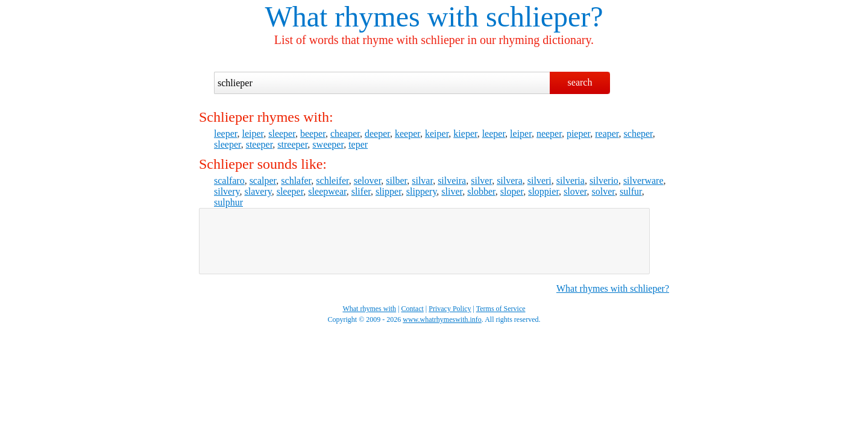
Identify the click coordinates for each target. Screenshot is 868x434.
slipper (388, 191)
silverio (604, 181)
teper (358, 144)
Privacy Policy (450, 309)
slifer (361, 191)
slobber (481, 191)
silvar (422, 181)
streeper (292, 144)
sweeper (328, 144)
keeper (407, 134)
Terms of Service (501, 309)
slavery (258, 191)
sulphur (228, 202)
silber (396, 181)
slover (575, 191)
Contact (413, 309)
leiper (253, 134)
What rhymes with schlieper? (613, 288)
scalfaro (229, 181)
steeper (259, 144)
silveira (452, 181)
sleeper (282, 134)
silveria (571, 181)
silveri (539, 181)
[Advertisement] (424, 241)
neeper (549, 134)
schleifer (332, 181)
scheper (638, 134)
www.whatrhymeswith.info (442, 319)
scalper (263, 181)
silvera (510, 181)
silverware (643, 181)
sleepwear (327, 191)
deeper (377, 134)
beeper (313, 134)
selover (368, 181)
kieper (465, 134)
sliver (452, 191)
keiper (437, 134)
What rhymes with (372, 17)
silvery (227, 191)
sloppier (543, 191)
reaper (607, 134)
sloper (512, 191)
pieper (578, 134)
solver (603, 191)
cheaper (345, 134)
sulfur (631, 191)
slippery (422, 191)
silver (481, 181)
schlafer (296, 181)
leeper (225, 134)
